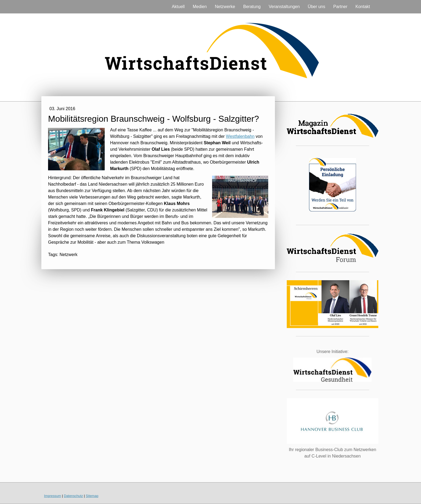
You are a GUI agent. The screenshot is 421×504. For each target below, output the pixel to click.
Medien (200, 7)
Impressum (52, 496)
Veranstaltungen (284, 7)
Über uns (316, 7)
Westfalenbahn (240, 136)
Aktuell (178, 7)
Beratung (252, 7)
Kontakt (363, 7)
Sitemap (92, 496)
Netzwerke (225, 7)
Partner (340, 7)
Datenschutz (73, 496)
